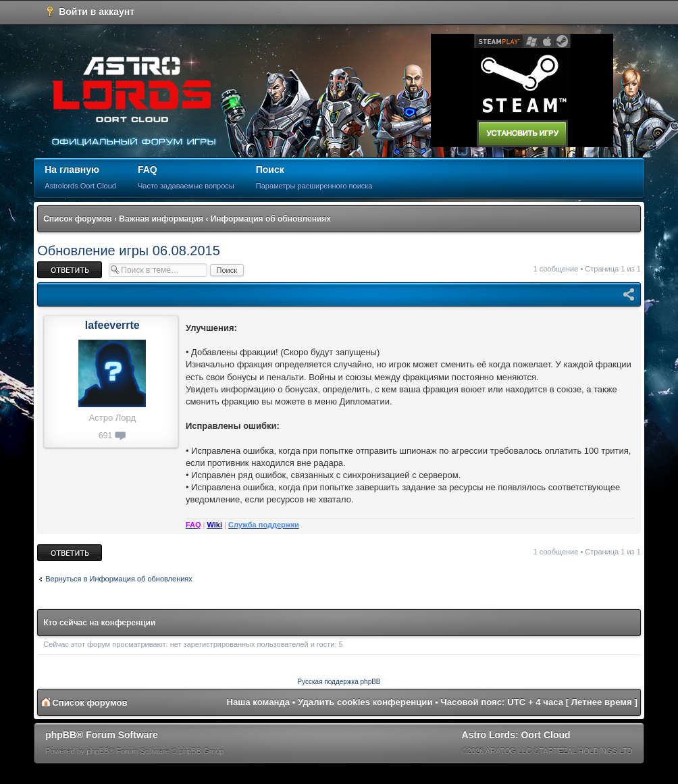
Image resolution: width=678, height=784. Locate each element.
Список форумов (77, 219)
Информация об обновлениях (271, 219)
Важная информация (161, 219)
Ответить (70, 270)
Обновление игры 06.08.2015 (129, 251)
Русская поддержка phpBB (339, 682)
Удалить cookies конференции (365, 702)
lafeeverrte (112, 325)
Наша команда (258, 702)
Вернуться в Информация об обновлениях (119, 579)
